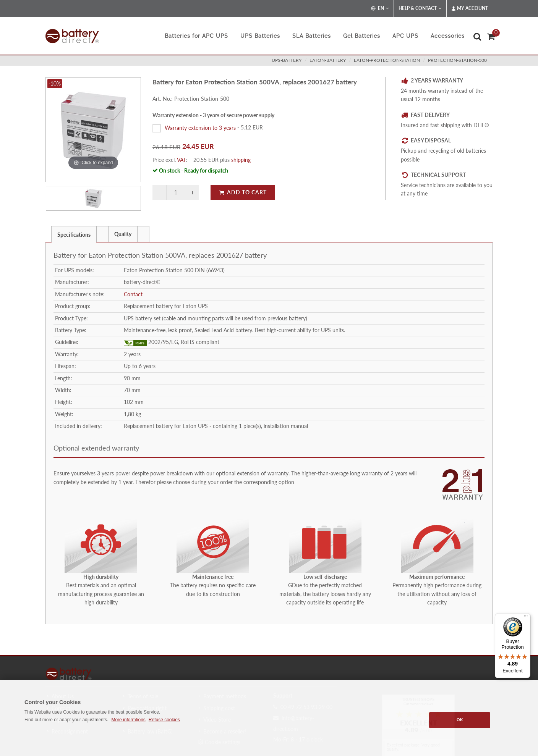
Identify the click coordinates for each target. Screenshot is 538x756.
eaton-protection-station (387, 60)
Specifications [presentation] (74, 235)
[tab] (74, 234)
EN (380, 8)
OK (460, 720)
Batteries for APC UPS (196, 36)
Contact (133, 294)
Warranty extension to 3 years (200, 127)
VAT (181, 160)
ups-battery (287, 60)
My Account (470, 8)
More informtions (128, 720)
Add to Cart (243, 192)
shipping (241, 160)
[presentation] (102, 234)
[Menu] (526, 618)
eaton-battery (328, 60)
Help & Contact (420, 8)
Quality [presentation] (123, 234)
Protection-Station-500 (457, 60)
